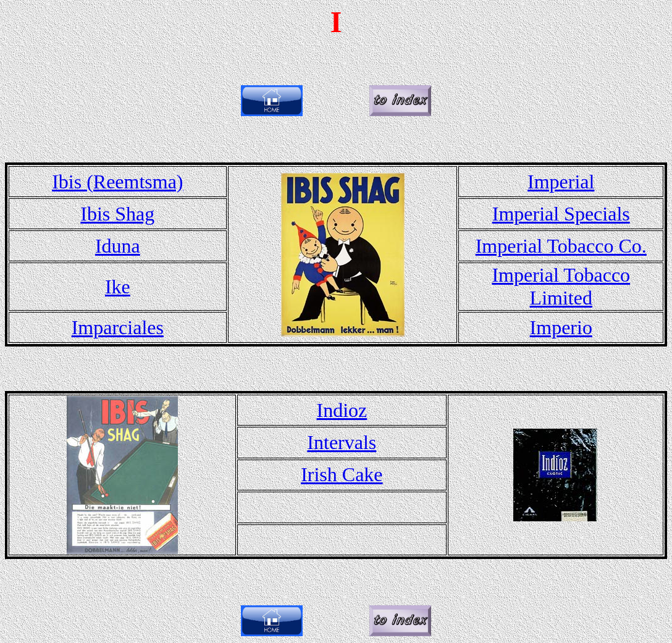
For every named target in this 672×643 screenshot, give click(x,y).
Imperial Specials (561, 214)
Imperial (561, 182)
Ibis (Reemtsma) (117, 182)
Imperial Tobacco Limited (561, 286)
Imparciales (118, 327)
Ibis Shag (117, 214)
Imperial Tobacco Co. (561, 246)
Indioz (342, 410)
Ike (118, 287)
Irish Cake (342, 474)
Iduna (118, 246)
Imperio (561, 327)
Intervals (342, 442)
